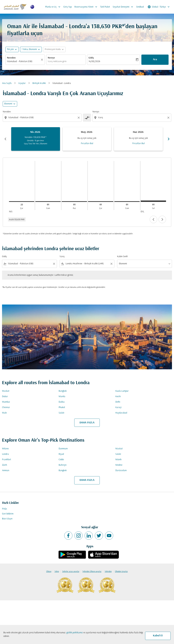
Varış (62, 257)
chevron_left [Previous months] (5, 139)
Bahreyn (63, 465)
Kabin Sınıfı (122, 257)
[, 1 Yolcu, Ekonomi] (29, 49)
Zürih (5, 465)
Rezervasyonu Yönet (87, 7)
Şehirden (108, 572)
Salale (61, 413)
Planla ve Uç (54, 7)
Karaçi (118, 407)
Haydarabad (121, 413)
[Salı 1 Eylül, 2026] (153, 201)
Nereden (11, 58)
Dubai (5, 397)
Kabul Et (158, 636)
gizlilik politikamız (75, 633)
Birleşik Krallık (39, 83)
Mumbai (6, 402)
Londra (5, 454)
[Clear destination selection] (169, 118)
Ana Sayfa (7, 83)
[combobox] (23, 61)
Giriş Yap (68, 7)
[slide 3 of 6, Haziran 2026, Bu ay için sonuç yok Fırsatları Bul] (138, 139)
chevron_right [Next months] (169, 139)
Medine (119, 465)
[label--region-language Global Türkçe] (159, 7)
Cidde (61, 460)
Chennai (6, 407)
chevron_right (162, 219)
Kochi (118, 397)
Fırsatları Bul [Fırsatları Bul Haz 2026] (138, 143)
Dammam (63, 449)
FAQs (5, 509)
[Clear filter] (54, 264)
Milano (5, 449)
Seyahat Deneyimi (124, 7)
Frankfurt (7, 460)
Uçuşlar (22, 83)
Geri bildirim (8, 514)
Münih (118, 460)
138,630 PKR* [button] (108, 27)
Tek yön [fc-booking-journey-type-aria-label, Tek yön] (10, 49)
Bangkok (63, 391)
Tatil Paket (105, 7)
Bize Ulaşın (7, 519)
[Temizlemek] (42, 60)
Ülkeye (49, 572)
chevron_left (153, 219)
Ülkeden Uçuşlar (121, 572)
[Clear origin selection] (79, 118)
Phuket (62, 407)
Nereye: (96, 112)
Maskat (6, 391)
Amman (6, 471)
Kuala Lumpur (122, 391)
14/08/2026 (94, 61)
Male (4, 413)
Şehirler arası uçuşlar (71, 572)
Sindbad (140, 7)
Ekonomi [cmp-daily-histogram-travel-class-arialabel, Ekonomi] (8, 104)
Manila (62, 397)
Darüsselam (121, 471)
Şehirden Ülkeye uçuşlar (92, 572)
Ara (155, 60)
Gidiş (91, 58)
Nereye (51, 58)
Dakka (62, 402)
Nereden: (7, 112)
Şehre (57, 572)
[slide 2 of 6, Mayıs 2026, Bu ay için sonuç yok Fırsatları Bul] (87, 139)
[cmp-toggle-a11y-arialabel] (87, 118)
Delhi (118, 402)
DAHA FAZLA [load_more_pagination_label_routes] (87, 423)
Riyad (61, 454)
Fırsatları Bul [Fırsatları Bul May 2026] (87, 143)
